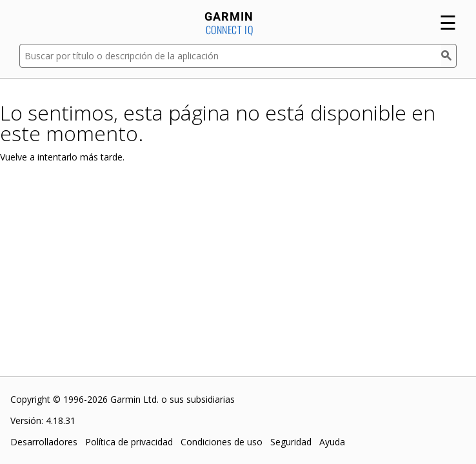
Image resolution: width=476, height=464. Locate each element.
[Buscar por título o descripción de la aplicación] (230, 56)
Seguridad (291, 442)
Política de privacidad (129, 442)
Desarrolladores (44, 442)
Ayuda (332, 442)
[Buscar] (449, 56)
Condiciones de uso (222, 442)
